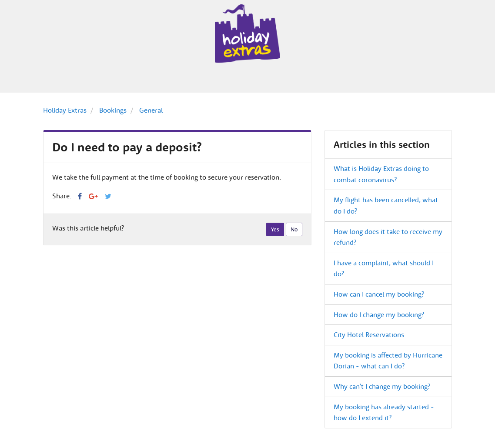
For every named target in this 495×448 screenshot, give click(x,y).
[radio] (275, 230)
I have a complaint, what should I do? (384, 268)
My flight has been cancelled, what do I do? (386, 205)
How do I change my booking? (379, 314)
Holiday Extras (65, 110)
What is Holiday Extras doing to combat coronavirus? (381, 174)
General (151, 110)
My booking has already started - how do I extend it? (384, 412)
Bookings (113, 110)
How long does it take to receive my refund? (388, 237)
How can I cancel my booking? (379, 294)
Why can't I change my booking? (382, 386)
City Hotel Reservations (369, 334)
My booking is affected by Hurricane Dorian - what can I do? (388, 361)
